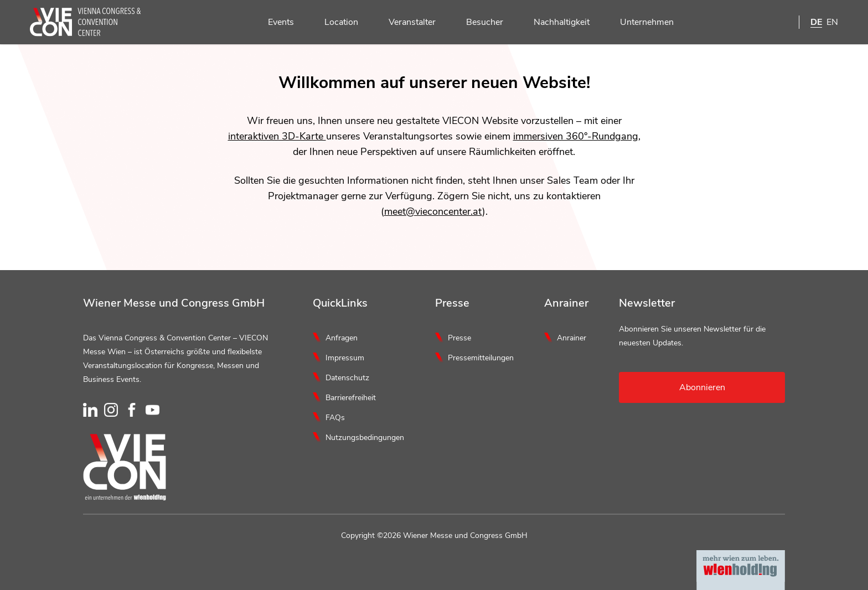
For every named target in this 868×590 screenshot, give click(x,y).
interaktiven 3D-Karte (277, 136)
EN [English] (832, 22)
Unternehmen (640, 22)
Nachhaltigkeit (555, 22)
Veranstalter (406, 22)
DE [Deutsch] (816, 22)
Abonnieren (702, 387)
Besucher (478, 22)
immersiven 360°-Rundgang (576, 136)
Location (335, 22)
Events (275, 22)
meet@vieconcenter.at (433, 211)
